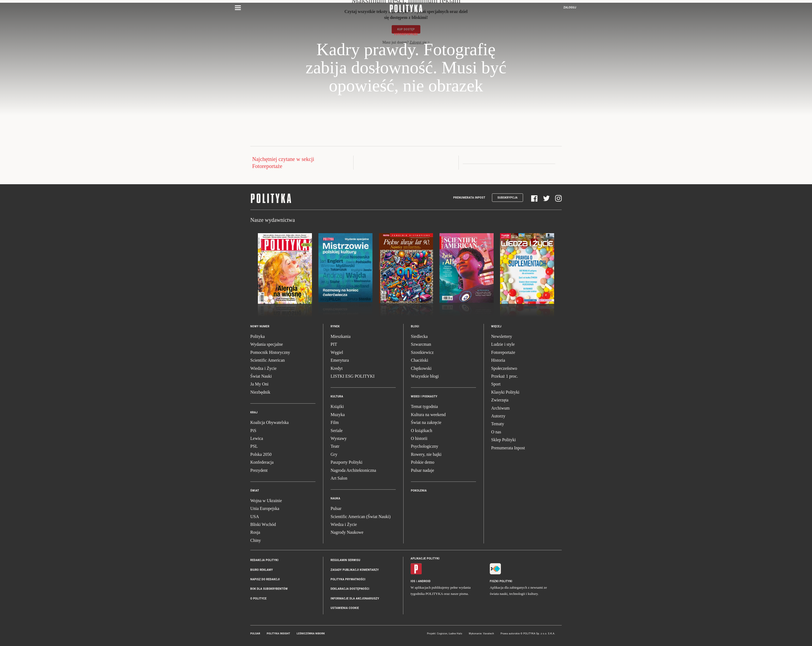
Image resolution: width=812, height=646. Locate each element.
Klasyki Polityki (505, 392)
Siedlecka (419, 336)
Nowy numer (260, 326)
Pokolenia (419, 491)
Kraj (254, 412)
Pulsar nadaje (422, 470)
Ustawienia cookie (345, 608)
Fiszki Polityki (501, 581)
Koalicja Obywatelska (269, 422)
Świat (255, 491)
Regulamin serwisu (345, 560)
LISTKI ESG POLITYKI (353, 376)
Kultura (337, 396)
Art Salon (339, 478)
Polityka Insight (279, 634)
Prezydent (259, 470)
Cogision (442, 634)
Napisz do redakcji (265, 579)
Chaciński (420, 360)
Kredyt (337, 368)
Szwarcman (421, 344)
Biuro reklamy (262, 570)
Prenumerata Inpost (469, 198)
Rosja (255, 532)
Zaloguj (570, 7)
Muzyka (338, 415)
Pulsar (336, 508)
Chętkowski (421, 368)
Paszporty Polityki (347, 462)
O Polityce (258, 599)
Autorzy (498, 416)
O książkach (422, 431)
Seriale (337, 431)
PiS (253, 431)
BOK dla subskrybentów (269, 589)
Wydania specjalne (267, 344)
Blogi (415, 326)
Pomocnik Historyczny (270, 352)
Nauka (335, 498)
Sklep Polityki (503, 440)
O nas (496, 432)
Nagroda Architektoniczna (353, 470)
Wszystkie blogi (425, 376)
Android (425, 581)
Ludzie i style (503, 344)
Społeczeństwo (504, 368)
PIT (334, 344)
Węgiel (337, 352)
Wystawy (339, 438)
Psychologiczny (425, 446)
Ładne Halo (455, 634)
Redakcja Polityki (264, 560)
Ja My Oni (259, 384)
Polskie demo (423, 462)
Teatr (335, 446)
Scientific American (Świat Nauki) (361, 517)
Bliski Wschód (263, 524)
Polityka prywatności (348, 579)
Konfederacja (262, 462)
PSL (254, 446)
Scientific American (268, 360)
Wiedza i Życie (263, 368)
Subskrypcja (508, 198)
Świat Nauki (261, 376)
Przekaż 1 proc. (505, 376)
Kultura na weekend (428, 415)
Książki (337, 406)
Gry (334, 454)
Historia (498, 360)
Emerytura (340, 360)
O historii (419, 438)
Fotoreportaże (406, 34)
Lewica (257, 438)
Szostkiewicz (422, 352)
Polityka (257, 336)
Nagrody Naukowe (347, 532)
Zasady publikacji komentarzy (355, 570)
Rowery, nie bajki (426, 454)
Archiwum (500, 408)
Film (335, 422)
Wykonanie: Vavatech (481, 634)
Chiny (256, 540)
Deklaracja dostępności (350, 589)
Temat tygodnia (424, 406)
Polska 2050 (261, 454)
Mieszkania (341, 336)
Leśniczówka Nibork (311, 634)
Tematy (498, 424)
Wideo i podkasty (424, 396)
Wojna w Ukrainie (266, 501)
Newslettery (502, 336)
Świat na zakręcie (426, 422)
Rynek (335, 326)
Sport (496, 384)
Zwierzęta (500, 400)
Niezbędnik (260, 392)
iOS (413, 581)
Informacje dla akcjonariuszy (355, 599)
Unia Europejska (265, 508)
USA (255, 517)
